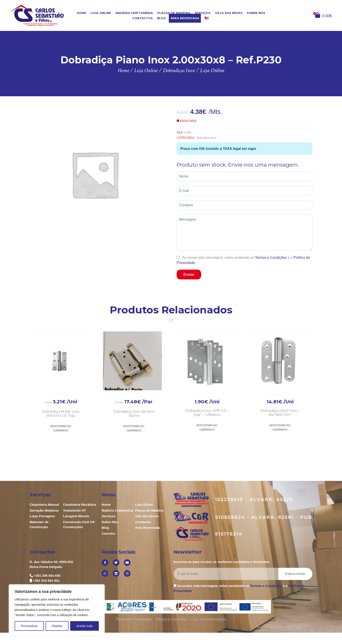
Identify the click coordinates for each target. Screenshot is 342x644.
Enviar (189, 275)
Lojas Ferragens (42, 516)
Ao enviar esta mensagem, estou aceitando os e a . (243, 260)
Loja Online (101, 13)
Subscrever (295, 574)
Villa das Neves (229, 13)
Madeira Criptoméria (134, 13)
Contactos (143, 18)
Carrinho (109, 533)
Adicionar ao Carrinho (61, 428)
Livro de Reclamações (209, 619)
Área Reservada (185, 18)
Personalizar (29, 626)
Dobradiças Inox (206, 138)
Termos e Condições (271, 258)
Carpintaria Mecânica (80, 505)
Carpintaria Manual (44, 505)
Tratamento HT (74, 510)
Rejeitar (57, 626)
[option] (95, 174)
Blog (162, 18)
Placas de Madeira (174, 13)
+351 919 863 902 (46, 581)
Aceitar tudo (85, 626)
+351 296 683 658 (47, 576)
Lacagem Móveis (76, 516)
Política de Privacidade (134, 619)
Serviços (203, 13)
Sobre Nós (256, 13)
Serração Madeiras (44, 510)
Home (81, 13)
